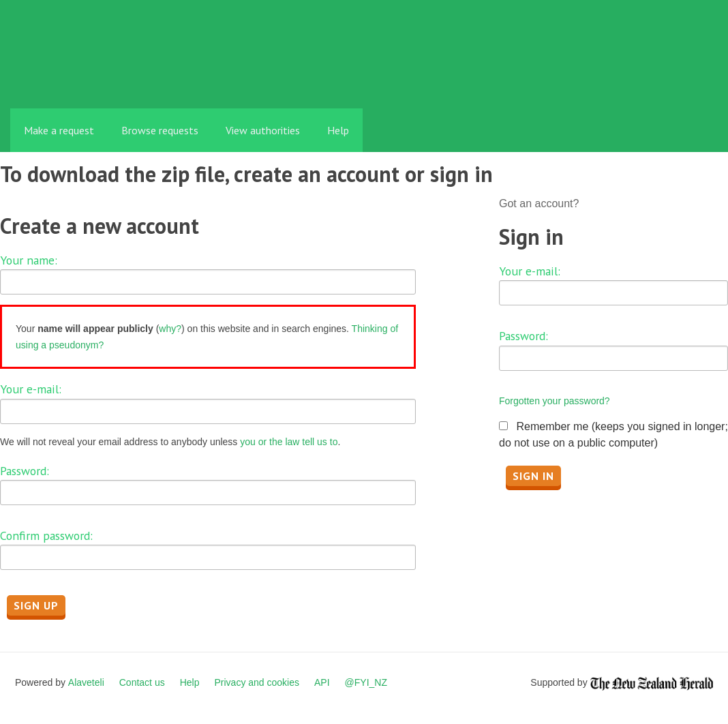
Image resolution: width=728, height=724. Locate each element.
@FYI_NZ (366, 682)
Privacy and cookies (257, 682)
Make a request (59, 130)
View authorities (263, 130)
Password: (25, 471)
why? (170, 329)
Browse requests (160, 130)
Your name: (29, 260)
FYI (89, 78)
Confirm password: (46, 536)
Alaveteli (86, 682)
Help (338, 130)
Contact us (142, 682)
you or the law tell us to (289, 442)
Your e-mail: (31, 389)
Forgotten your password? (555, 401)
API (322, 682)
